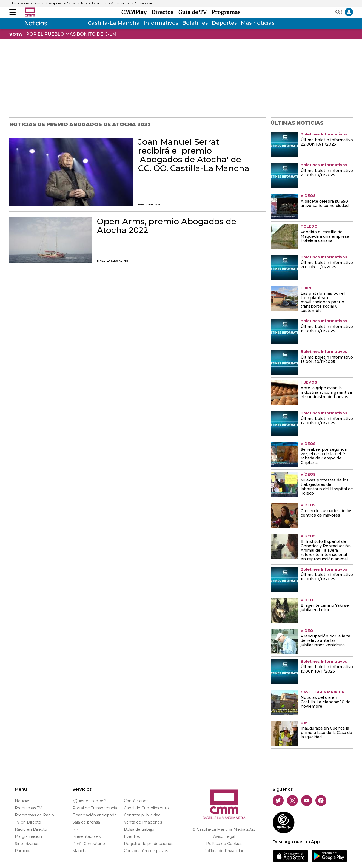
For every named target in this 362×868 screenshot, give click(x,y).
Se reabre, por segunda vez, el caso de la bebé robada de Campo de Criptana (324, 456)
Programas (226, 12)
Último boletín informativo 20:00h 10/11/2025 (327, 265)
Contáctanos (136, 801)
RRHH (79, 829)
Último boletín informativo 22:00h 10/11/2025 (327, 142)
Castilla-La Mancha (114, 23)
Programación (28, 836)
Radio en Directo (31, 829)
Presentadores (86, 836)
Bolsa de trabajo (139, 829)
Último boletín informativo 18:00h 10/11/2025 (327, 360)
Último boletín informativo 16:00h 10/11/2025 (327, 577)
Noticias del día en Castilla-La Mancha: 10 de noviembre (326, 702)
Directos (164, 12)
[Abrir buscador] (338, 12)
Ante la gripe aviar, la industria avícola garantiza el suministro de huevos (326, 393)
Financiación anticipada (94, 815)
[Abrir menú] (13, 12)
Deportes (224, 23)
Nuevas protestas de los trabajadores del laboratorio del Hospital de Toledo (327, 487)
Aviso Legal (224, 836)
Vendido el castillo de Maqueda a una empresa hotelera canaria (325, 237)
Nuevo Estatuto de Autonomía (105, 3)
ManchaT (81, 851)
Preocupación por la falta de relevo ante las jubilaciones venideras (325, 641)
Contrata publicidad (142, 815)
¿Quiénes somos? (89, 801)
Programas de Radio (34, 815)
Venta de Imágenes (143, 822)
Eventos (132, 836)
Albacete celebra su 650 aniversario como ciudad (325, 204)
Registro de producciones (149, 844)
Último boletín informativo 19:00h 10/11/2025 (327, 329)
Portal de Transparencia (95, 808)
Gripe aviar (144, 3)
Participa (23, 851)
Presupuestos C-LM (60, 3)
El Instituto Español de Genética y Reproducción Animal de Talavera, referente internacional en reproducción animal (326, 551)
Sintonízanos (27, 844)
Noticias (22, 801)
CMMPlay (135, 12)
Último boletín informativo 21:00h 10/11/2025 (327, 173)
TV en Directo (28, 822)
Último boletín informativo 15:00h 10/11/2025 (327, 669)
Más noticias (258, 23)
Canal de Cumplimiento (146, 808)
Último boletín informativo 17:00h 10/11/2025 (327, 421)
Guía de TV (194, 12)
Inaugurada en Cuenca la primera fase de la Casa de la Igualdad (326, 733)
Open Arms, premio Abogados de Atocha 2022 (167, 226)
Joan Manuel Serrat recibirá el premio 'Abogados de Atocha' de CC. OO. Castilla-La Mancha (194, 155)
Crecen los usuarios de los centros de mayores (327, 513)
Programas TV (28, 808)
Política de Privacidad (224, 851)
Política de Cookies (224, 844)
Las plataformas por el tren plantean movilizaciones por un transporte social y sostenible (323, 302)
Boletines (195, 23)
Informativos (161, 23)
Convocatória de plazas (146, 851)
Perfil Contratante (89, 844)
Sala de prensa (86, 822)
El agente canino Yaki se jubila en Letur (325, 608)
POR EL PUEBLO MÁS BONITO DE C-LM (71, 34)
